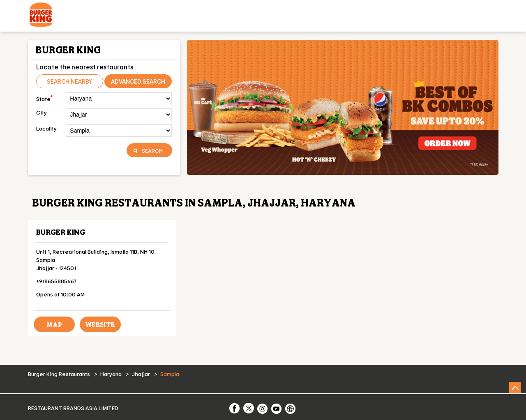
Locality (46, 128)
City (42, 112)
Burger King (61, 232)
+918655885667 (57, 281)
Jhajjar (141, 374)
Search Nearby (69, 81)
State (44, 98)
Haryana (111, 374)
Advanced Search (138, 81)
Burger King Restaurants (60, 374)
